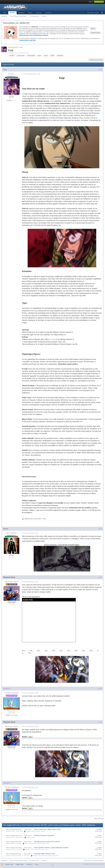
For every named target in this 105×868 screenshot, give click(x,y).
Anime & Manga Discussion (14, 829)
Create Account (99, 2)
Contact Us (48, 13)
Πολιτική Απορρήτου (98, 861)
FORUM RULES (88, 861)
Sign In (91, 2)
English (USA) (20, 864)
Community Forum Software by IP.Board (93, 864)
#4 (100, 689)
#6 (100, 783)
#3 (100, 577)
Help (37, 864)
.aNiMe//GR (4, 861)
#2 (100, 529)
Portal (4, 13)
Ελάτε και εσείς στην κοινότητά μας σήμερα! (34, 35)
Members (21, 13)
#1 (100, 70)
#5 (100, 722)
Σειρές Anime (28, 829)
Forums (12, 13)
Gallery (30, 13)
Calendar (39, 13)
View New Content (93, 13)
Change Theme (9, 864)
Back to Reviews (99, 819)
